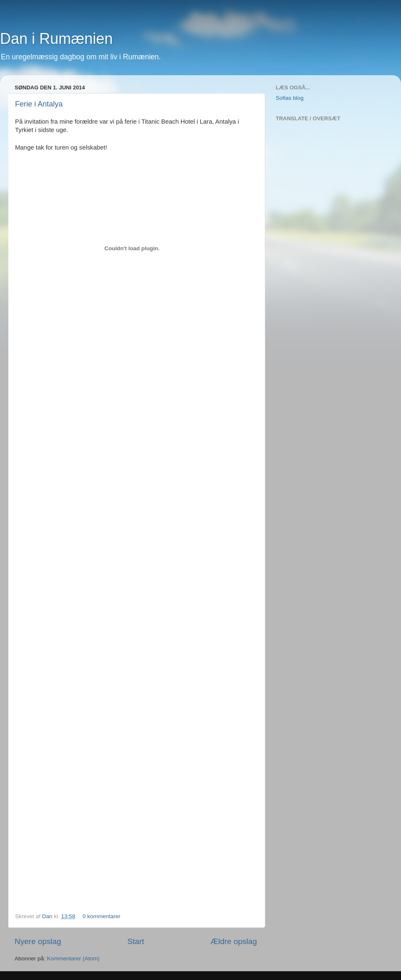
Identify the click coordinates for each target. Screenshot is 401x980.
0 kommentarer (101, 916)
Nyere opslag (38, 941)
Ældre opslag (234, 941)
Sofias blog (290, 98)
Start (136, 941)
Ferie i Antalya (39, 104)
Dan (48, 916)
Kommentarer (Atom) (73, 958)
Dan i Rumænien (56, 39)
